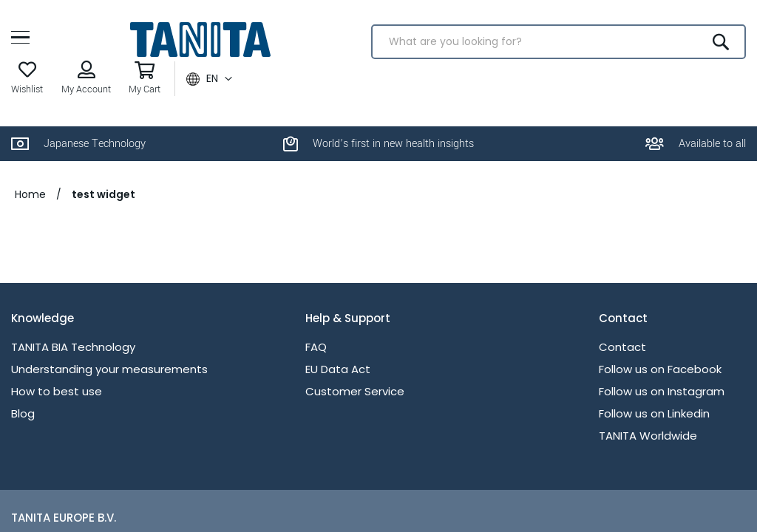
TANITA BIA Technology (73, 347)
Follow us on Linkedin (654, 413)
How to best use (57, 391)
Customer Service (355, 391)
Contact (622, 347)
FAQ (316, 347)
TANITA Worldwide (648, 436)
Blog (23, 413)
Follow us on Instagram (662, 391)
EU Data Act (338, 369)
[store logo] (200, 40)
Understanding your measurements (109, 369)
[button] (209, 79)
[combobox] (559, 42)
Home (30, 194)
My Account (86, 89)
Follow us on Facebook (660, 369)
